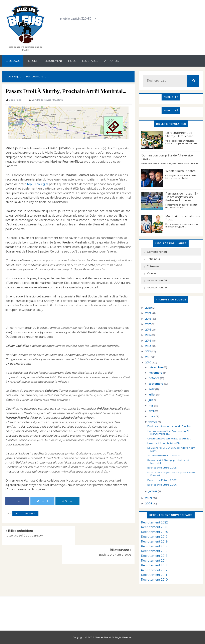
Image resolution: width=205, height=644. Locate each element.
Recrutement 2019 (154, 537)
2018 (149, 319)
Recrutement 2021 (154, 527)
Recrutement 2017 (154, 546)
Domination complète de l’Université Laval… (167, 157)
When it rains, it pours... (181, 171)
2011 (148, 357)
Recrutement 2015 (154, 556)
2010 (149, 362)
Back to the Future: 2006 (162, 485)
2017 (148, 324)
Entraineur (154, 259)
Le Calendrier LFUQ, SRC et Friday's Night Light (171, 449)
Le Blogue (13, 61)
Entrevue (153, 266)
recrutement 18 (157, 280)
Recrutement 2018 (154, 542)
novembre (156, 373)
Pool (72, 61)
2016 (148, 330)
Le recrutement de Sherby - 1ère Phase (179, 134)
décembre (156, 367)
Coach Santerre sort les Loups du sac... (169, 439)
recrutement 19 (157, 287)
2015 (148, 335)
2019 (148, 313)
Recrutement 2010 (154, 580)
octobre (154, 378)
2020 (149, 308)
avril (151, 411)
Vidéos (151, 273)
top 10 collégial (37, 184)
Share (17, 501)
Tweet (42, 501)
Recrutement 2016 (154, 551)
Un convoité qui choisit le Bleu (164, 443)
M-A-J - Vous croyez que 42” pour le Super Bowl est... (172, 474)
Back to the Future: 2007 (162, 480)
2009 (149, 498)
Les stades (90, 61)
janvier (153, 491)
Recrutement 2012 (154, 570)
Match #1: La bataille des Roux (182, 218)
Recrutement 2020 (155, 532)
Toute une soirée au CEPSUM (24, 535)
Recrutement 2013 (154, 565)
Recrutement (52, 61)
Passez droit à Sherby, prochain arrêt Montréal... (169, 462)
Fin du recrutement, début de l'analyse (169, 426)
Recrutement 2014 (154, 561)
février (153, 422)
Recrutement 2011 (154, 575)
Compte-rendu (157, 252)
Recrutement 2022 (154, 522)
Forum (32, 61)
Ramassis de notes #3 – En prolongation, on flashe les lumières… (182, 197)
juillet (152, 395)
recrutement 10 (25, 513)
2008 (149, 503)
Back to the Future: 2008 (115, 535)
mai (151, 406)
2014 (148, 341)
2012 (148, 351)
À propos (112, 61)
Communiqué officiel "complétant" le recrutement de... (169, 432)
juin (151, 400)
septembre (156, 384)
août (152, 389)
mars (152, 416)
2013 (148, 346)
